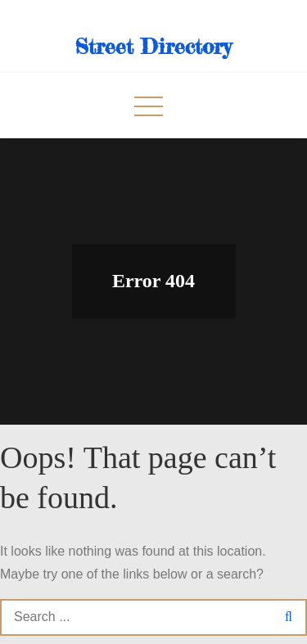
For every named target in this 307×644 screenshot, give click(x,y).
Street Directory (153, 46)
